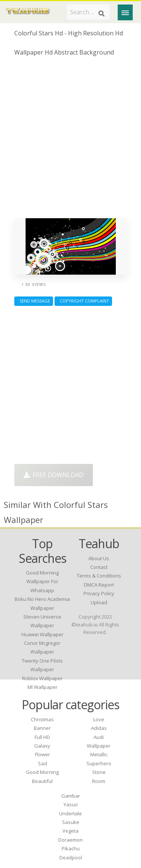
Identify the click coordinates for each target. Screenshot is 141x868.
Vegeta (70, 831)
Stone (99, 772)
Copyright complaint (83, 301)
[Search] (102, 14)
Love (99, 719)
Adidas (99, 728)
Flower (42, 754)
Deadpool (71, 857)
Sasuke (71, 822)
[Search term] (88, 12)
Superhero (99, 763)
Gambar (71, 796)
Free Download (54, 475)
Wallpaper (99, 746)
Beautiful (42, 781)
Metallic (99, 754)
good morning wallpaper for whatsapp (42, 581)
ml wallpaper (42, 687)
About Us (99, 558)
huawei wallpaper (42, 634)
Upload (99, 602)
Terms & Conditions (99, 576)
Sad (42, 763)
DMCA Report (99, 585)
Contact (99, 567)
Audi (99, 737)
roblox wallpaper (42, 678)
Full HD (42, 737)
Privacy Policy (99, 593)
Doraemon (70, 840)
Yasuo (71, 804)
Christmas (42, 719)
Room (99, 781)
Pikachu (71, 848)
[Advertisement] (70, 140)
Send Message (34, 301)
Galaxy (42, 746)
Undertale (70, 813)
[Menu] (125, 12)
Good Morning (42, 772)
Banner (42, 728)
